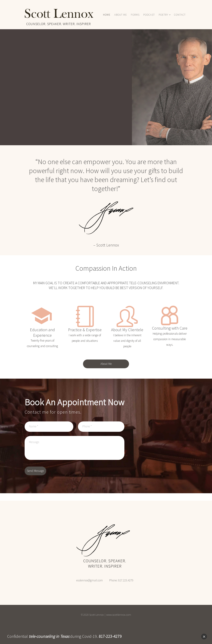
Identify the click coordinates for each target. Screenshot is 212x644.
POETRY (163, 15)
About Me (106, 364)
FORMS (135, 15)
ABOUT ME (121, 15)
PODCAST (149, 15)
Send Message (35, 471)
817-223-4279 (110, 636)
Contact (180, 15)
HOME (107, 15)
